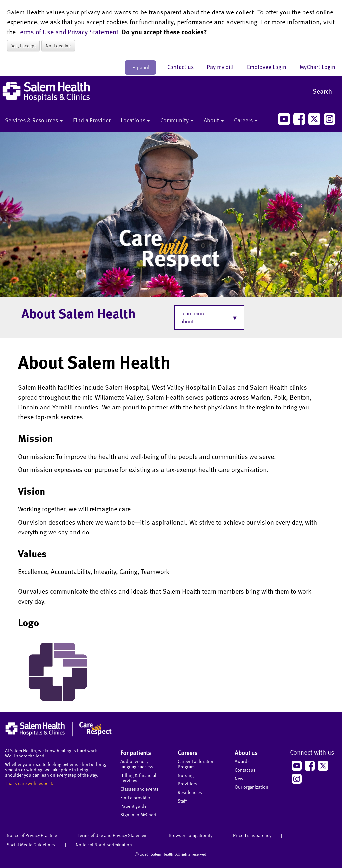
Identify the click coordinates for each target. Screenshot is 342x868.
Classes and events (140, 789)
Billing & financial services (138, 778)
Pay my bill (224, 67)
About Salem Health (79, 313)
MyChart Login (317, 67)
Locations (135, 121)
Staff (182, 801)
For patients (136, 752)
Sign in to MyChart (138, 815)
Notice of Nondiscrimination (104, 844)
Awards (242, 761)
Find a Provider (92, 120)
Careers (246, 121)
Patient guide (133, 806)
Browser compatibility (190, 835)
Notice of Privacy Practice (32, 835)
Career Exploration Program (196, 764)
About (214, 121)
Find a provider (135, 797)
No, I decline (58, 46)
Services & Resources (34, 121)
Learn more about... (193, 317)
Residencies (190, 792)
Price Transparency (252, 835)
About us (246, 752)
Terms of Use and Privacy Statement (68, 32)
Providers (187, 784)
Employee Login (270, 67)
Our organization (251, 787)
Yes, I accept (23, 46)
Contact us (184, 67)
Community (177, 121)
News (240, 778)
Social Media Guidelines (31, 844)
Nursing (186, 775)
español (140, 67)
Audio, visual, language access (137, 764)
